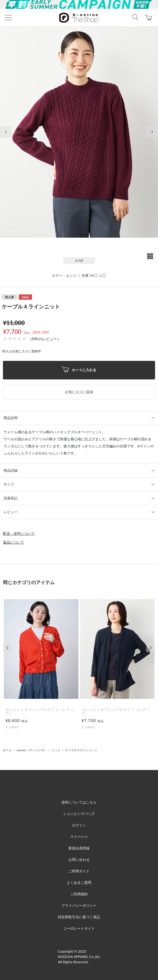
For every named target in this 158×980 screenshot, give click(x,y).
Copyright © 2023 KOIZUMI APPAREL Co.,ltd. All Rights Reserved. (79, 957)
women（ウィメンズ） (32, 750)
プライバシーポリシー (79, 905)
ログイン (79, 825)
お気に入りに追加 (79, 392)
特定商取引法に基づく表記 (79, 917)
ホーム (7, 750)
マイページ (79, 837)
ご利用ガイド (79, 871)
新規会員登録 (79, 848)
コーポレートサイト (79, 928)
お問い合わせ (79, 860)
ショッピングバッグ (79, 814)
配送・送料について (19, 533)
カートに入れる (79, 370)
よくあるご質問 (79, 882)
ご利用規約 (79, 894)
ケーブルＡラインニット (81, 750)
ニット (56, 750)
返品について (14, 542)
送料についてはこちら (79, 802)
